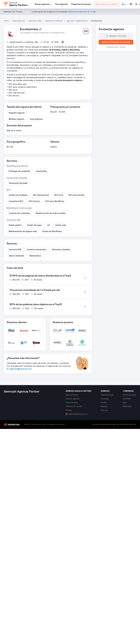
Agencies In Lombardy (54, 21)
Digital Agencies (19, 21)
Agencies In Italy (35, 21)
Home (6, 21)
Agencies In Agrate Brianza (77, 21)
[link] (61, 4)
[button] (124, 4)
